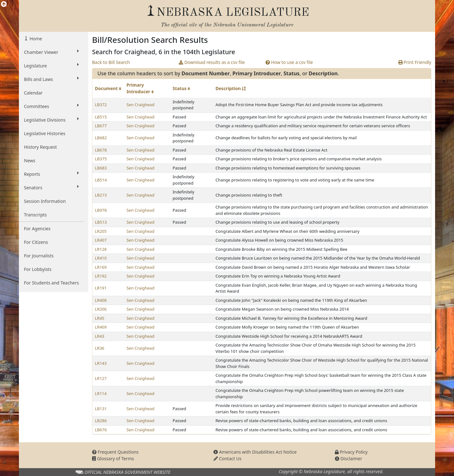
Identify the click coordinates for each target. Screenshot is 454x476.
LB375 (101, 159)
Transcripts (35, 215)
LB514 (101, 180)
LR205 (101, 231)
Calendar (33, 93)
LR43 (100, 336)
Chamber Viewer (51, 52)
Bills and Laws (51, 79)
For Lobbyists (38, 269)
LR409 (101, 327)
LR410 (101, 258)
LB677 (101, 126)
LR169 (101, 267)
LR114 (101, 393)
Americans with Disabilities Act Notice (255, 452)
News (30, 161)
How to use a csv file (289, 62)
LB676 (101, 430)
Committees (51, 106)
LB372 (101, 105)
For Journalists (39, 256)
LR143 (101, 363)
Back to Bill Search (111, 62)
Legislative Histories (45, 133)
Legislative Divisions (51, 120)
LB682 (101, 138)
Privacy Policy (351, 452)
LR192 (101, 276)
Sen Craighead (140, 105)
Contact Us (227, 459)
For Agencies (37, 229)
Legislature (51, 66)
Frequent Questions (115, 452)
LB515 (101, 117)
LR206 (101, 309)
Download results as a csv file (212, 62)
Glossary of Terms (113, 459)
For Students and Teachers (51, 283)
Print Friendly (415, 62)
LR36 (100, 348)
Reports (51, 174)
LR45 (100, 318)
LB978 (101, 210)
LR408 (101, 300)
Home (35, 39)
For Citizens (36, 242)
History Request (40, 147)
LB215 (101, 195)
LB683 (101, 168)
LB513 (101, 222)
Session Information (45, 201)
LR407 (101, 240)
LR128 (101, 249)
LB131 (101, 409)
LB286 (101, 421)
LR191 (101, 288)
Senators (51, 187)
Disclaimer (349, 459)
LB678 (101, 150)
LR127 (101, 378)
